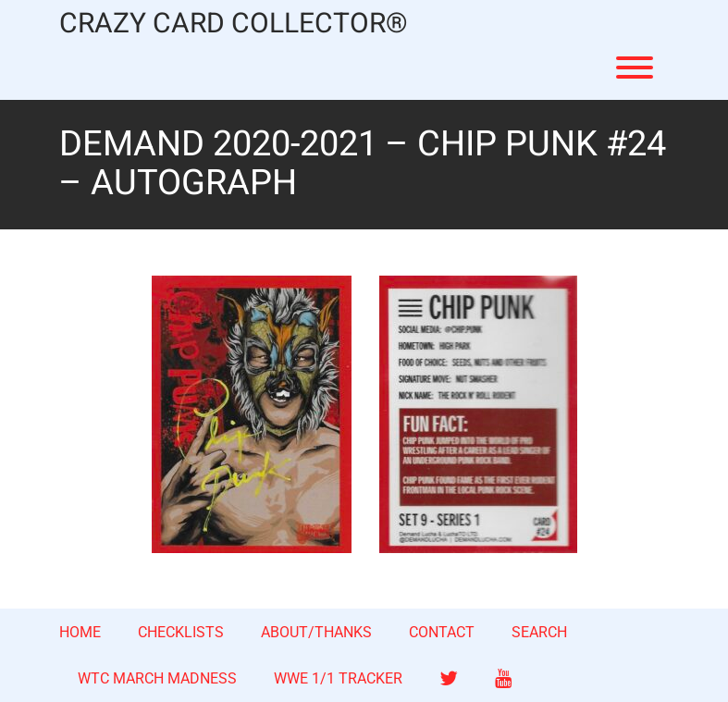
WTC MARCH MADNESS (157, 678)
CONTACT (442, 632)
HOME (80, 632)
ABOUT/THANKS (316, 632)
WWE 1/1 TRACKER (338, 678)
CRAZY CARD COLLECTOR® (234, 25)
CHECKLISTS (181, 632)
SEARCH (539, 632)
